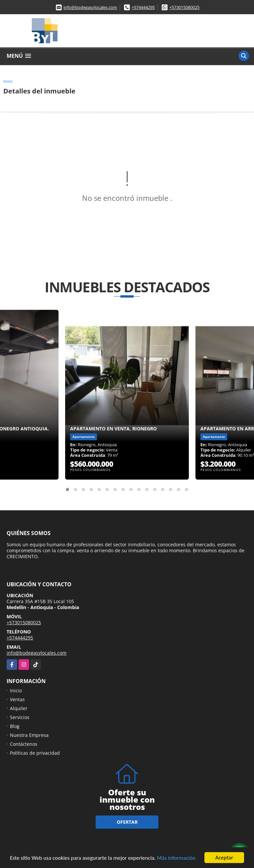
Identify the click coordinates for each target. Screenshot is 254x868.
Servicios (20, 717)
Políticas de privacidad (35, 753)
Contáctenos (24, 744)
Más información (176, 859)
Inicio (8, 81)
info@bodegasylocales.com (90, 7)
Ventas (17, 699)
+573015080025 (184, 7)
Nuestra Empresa (29, 735)
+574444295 (143, 7)
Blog (15, 726)
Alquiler (19, 708)
